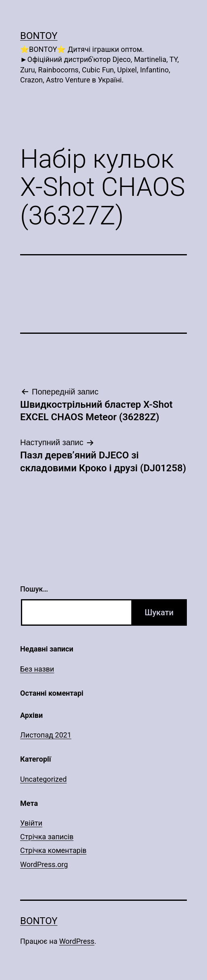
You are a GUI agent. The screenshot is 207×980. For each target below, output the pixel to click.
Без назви (37, 669)
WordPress (77, 941)
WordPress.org (44, 864)
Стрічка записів (47, 837)
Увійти (31, 823)
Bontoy (39, 36)
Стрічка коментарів (53, 850)
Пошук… (34, 589)
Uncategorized (43, 779)
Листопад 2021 (46, 735)
